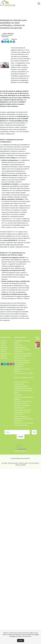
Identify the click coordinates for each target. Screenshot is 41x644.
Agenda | (3, 345)
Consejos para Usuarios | (22, 360)
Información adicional (34, 463)
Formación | (18, 395)
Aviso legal (4, 463)
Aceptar (21, 641)
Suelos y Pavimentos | (21, 417)
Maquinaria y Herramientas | (23, 401)
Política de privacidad (13, 463)
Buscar (20, 437)
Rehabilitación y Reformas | (23, 410)
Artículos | (4, 343)
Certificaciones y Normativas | (24, 354)
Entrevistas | (5, 347)
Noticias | (4, 341)
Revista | (3, 352)
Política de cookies (23, 463)
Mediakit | (4, 356)
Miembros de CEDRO (21, 465)
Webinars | (4, 349)
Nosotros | (4, 358)
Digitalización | (19, 367)
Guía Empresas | (6, 354)
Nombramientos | (20, 408)
